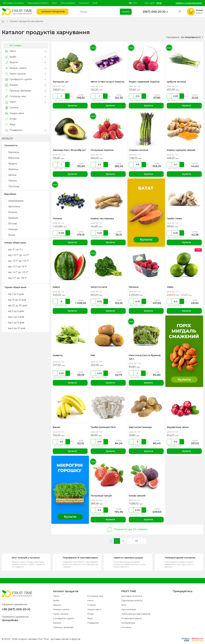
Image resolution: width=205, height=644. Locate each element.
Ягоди (11, 119)
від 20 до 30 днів (16, 305)
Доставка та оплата (13, 3)
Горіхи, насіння (15, 74)
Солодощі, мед (15, 96)
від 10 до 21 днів (15, 300)
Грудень (11, 164)
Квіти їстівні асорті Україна (107, 82)
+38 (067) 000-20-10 (16, 609)
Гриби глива (174, 218)
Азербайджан (14, 201)
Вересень (12, 158)
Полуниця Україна (102, 150)
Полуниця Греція (101, 496)
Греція (10, 235)
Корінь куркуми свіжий (181, 150)
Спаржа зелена (138, 150)
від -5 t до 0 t (14, 249)
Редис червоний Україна (144, 82)
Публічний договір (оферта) (136, 614)
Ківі (93, 355)
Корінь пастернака (102, 218)
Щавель (58, 355)
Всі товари (13, 45)
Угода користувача (131, 618)
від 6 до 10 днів (15, 328)
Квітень (10, 175)
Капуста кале (99, 287)
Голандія (11, 229)
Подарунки (14, 130)
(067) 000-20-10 (154, 12)
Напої (10, 102)
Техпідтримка (128, 623)
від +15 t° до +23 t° (17, 261)
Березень (12, 152)
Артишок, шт (61, 82)
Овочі (10, 51)
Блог (55, 3)
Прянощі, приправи (18, 91)
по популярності (191, 37)
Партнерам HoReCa (38, 3)
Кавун (56, 287)
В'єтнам (11, 224)
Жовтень (11, 169)
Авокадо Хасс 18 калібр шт (69, 150)
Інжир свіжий (137, 496)
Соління (12, 108)
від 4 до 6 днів (14, 317)
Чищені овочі (15, 113)
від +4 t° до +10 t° (16, 272)
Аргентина (12, 207)
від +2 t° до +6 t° (16, 267)
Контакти (84, 3)
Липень (11, 181)
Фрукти (11, 62)
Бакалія (11, 85)
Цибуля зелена (176, 82)
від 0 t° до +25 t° (16, 278)
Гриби (11, 57)
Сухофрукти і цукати (19, 79)
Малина (134, 287)
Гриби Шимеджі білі (103, 427)
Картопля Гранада (140, 427)
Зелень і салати (16, 68)
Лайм (170, 287)
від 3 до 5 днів (14, 311)
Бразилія (11, 218)
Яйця (10, 125)
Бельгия (11, 212)
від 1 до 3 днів (14, 294)
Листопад (12, 186)
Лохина (57, 218)
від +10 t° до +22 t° (17, 255)
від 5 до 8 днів (14, 323)
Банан (56, 427)
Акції (95, 3)
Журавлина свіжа (178, 427)
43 (137, 541)
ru (136, 3)
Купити (70, 106)
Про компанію (68, 3)
